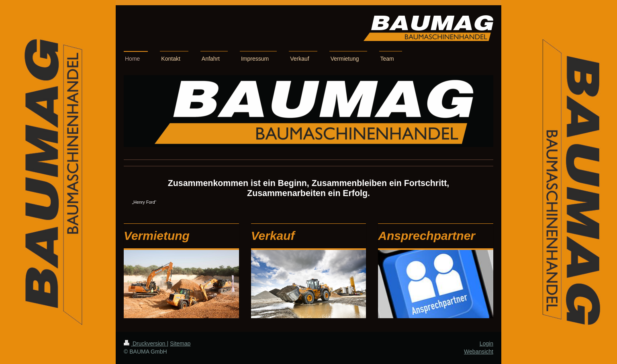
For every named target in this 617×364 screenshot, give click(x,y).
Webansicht (479, 352)
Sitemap (180, 344)
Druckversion (145, 344)
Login (486, 344)
